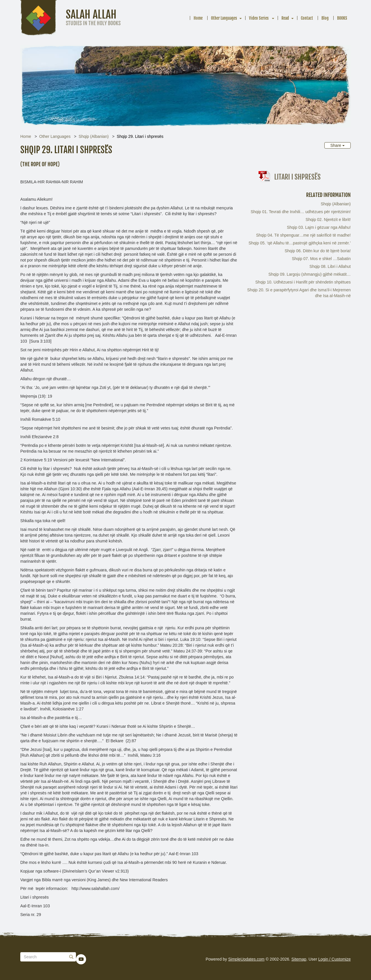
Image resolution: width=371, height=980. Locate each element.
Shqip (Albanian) (94, 136)
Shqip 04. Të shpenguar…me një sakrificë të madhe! (303, 235)
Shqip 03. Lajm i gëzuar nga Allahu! (319, 227)
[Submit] (71, 957)
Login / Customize (334, 959)
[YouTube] (81, 959)
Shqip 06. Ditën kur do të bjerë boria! (318, 251)
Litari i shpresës (297, 177)
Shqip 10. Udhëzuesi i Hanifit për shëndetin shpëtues (303, 282)
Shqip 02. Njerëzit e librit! (328, 220)
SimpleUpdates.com (246, 959)
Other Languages (224, 18)
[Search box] (48, 957)
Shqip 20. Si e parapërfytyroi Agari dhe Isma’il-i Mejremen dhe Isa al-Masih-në (299, 293)
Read (285, 18)
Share (338, 145)
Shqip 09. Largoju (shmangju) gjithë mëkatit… (310, 274)
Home (198, 18)
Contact (307, 18)
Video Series (259, 18)
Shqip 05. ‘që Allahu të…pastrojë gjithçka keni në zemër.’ (300, 243)
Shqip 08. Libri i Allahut (330, 266)
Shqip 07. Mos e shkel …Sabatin (321, 259)
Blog (325, 18)
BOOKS (342, 18)
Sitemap (299, 959)
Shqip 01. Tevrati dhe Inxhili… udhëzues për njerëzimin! (301, 212)
